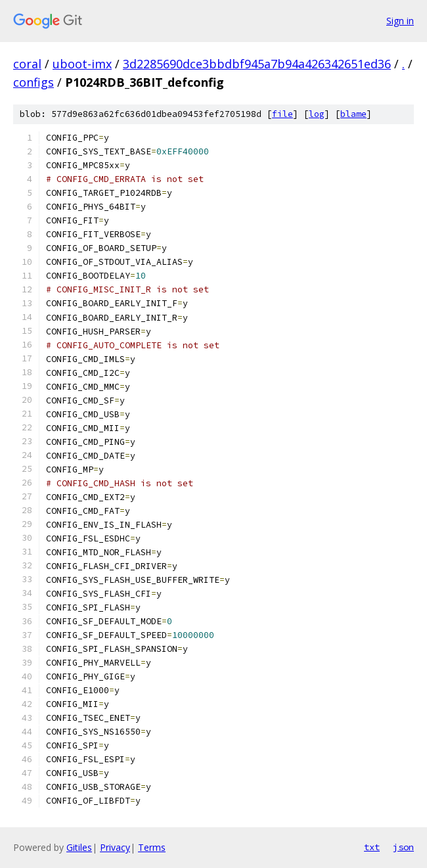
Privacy (115, 847)
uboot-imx (82, 64)
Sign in (400, 21)
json (403, 847)
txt (372, 847)
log (317, 114)
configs (34, 82)
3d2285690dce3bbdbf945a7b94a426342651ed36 (257, 64)
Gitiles (79, 847)
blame (353, 114)
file (282, 114)
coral (27, 64)
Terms (152, 847)
